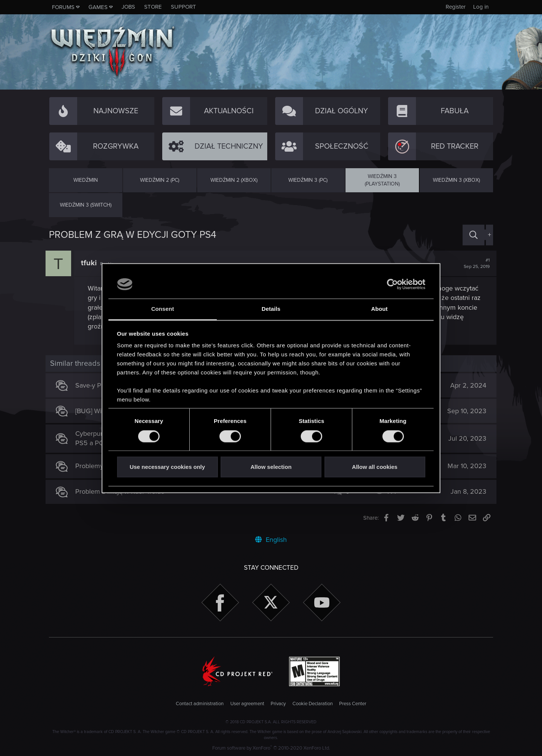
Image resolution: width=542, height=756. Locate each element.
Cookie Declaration (313, 704)
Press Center (353, 704)
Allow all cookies (375, 467)
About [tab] (379, 309)
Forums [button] (63, 7)
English (271, 540)
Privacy (278, 704)
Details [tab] (271, 309)
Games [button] (98, 7)
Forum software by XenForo (271, 748)
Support (183, 7)
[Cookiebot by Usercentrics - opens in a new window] (392, 284)
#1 (473, 263)
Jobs (128, 7)
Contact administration (200, 704)
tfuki (92, 263)
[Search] (473, 235)
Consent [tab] (163, 309)
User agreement (247, 704)
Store (153, 7)
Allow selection (271, 467)
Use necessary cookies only (167, 467)
